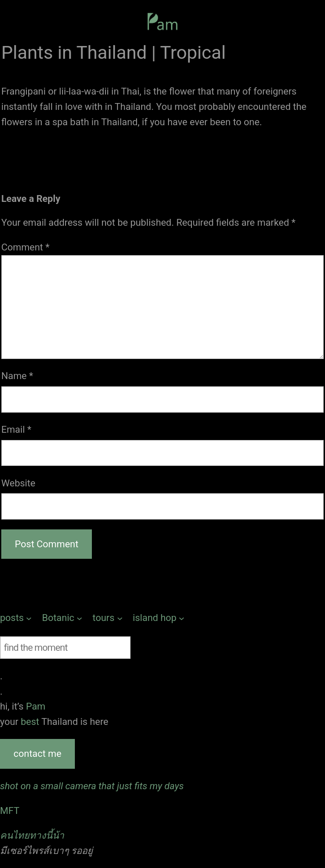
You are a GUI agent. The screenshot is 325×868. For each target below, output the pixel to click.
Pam (36, 706)
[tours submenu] (108, 618)
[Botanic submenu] (62, 618)
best (31, 721)
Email (16, 429)
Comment (25, 247)
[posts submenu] (16, 618)
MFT (10, 811)
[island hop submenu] (159, 618)
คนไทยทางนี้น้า (32, 835)
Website (18, 483)
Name (17, 376)
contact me (37, 753)
